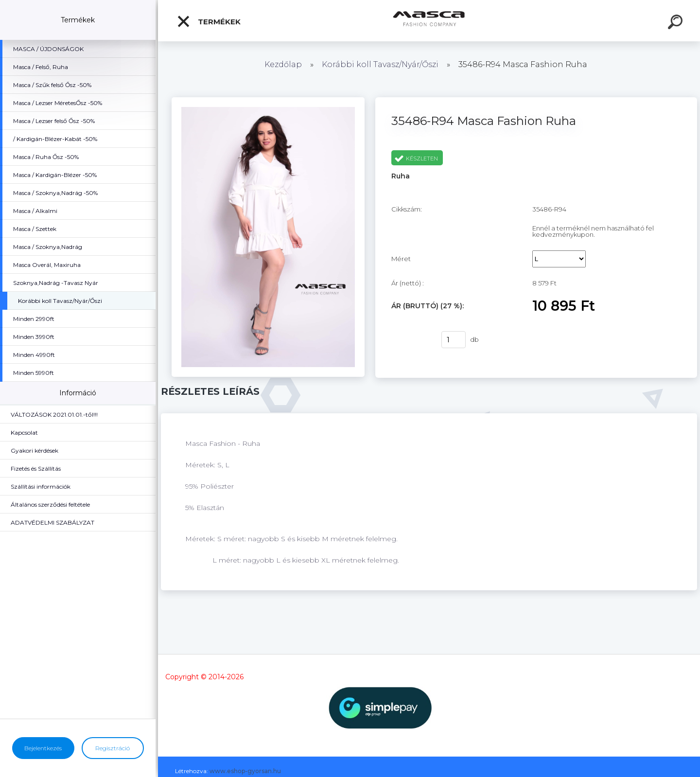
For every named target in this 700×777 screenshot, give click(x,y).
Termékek (209, 21)
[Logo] (429, 21)
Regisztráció (113, 748)
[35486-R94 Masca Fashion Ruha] (268, 101)
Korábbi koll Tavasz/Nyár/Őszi (381, 64)
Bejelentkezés (43, 748)
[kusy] (454, 340)
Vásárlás (410, 340)
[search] (677, 23)
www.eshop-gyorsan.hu (245, 771)
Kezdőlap (283, 64)
